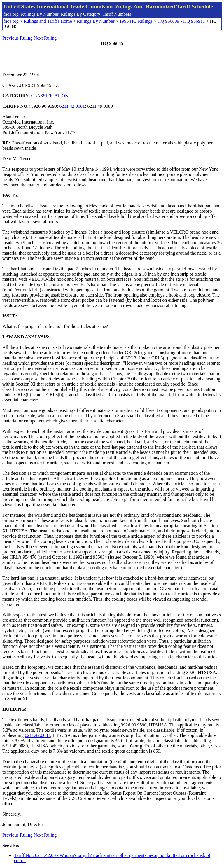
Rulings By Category (81, 14)
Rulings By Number (40, 14)
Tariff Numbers (117, 14)
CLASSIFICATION (50, 96)
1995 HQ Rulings (136, 21)
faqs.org (11, 14)
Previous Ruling (17, 38)
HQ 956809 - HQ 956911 (181, 21)
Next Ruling (45, 38)
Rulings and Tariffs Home (48, 21)
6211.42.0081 (72, 106)
